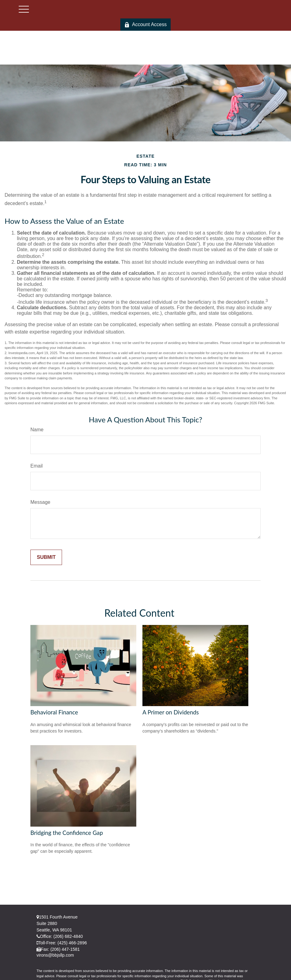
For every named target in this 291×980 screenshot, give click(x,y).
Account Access (145, 25)
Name (37, 430)
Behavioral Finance (54, 712)
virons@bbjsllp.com (55, 955)
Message (40, 502)
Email (37, 466)
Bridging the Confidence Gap (67, 833)
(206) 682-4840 (68, 936)
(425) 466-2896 (72, 943)
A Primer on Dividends (171, 712)
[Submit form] (46, 557)
